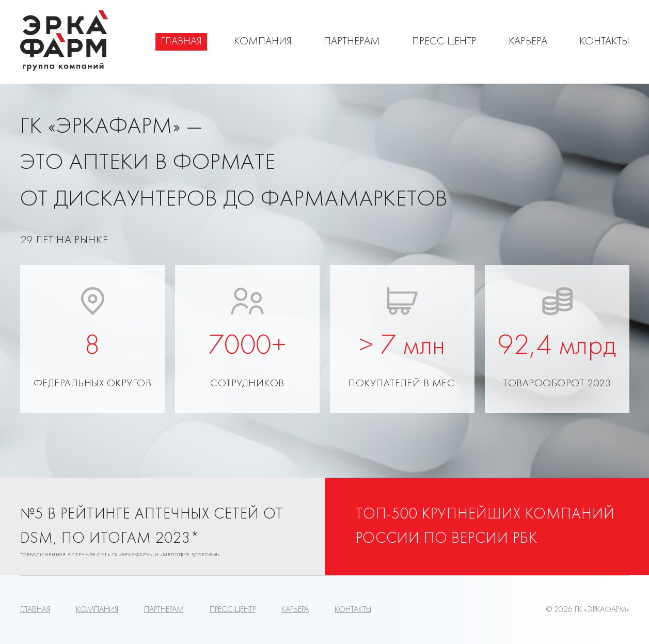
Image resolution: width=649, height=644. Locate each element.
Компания (263, 42)
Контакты (604, 42)
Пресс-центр (444, 42)
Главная (181, 42)
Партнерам (352, 42)
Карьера (528, 42)
